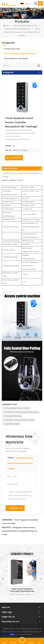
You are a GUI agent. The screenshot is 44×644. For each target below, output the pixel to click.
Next (41, 579)
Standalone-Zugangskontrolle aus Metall (19, 420)
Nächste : (7, 528)
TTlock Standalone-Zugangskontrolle (17, 29)
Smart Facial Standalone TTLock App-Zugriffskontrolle (22, 590)
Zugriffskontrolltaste (11, 424)
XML (18, 632)
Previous (3, 579)
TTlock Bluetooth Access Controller (16, 408)
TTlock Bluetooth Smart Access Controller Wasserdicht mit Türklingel (20, 463)
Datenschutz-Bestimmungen (32, 632)
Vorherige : (8, 520)
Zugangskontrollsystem (13, 416)
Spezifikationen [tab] (10, 168)
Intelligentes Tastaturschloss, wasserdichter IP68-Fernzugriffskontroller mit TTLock (20, 531)
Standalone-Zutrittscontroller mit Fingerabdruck (21, 412)
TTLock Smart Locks (12, 49)
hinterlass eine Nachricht (22, 640)
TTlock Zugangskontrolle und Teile (25, 26)
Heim (6, 26)
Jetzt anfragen (14, 158)
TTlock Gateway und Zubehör (16, 59)
